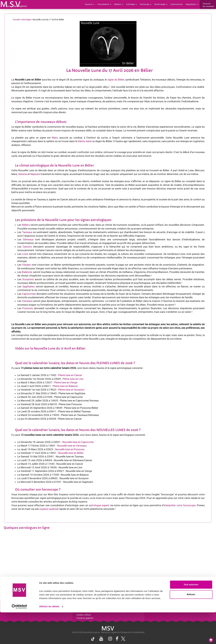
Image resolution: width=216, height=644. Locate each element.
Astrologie (132, 4)
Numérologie (161, 4)
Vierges (26, 265)
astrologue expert (99, 505)
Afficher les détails (49, 638)
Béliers (26, 225)
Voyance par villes (49, 605)
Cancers (27, 247)
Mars (55, 138)
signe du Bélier (116, 80)
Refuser (191, 626)
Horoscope (146, 4)
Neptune (35, 174)
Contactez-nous (192, 605)
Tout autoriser (191, 616)
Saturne (23, 174)
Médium (119, 4)
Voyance (91, 4)
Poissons (28, 308)
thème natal (85, 141)
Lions (25, 254)
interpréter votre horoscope (180, 505)
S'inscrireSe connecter (208, 5)
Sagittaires (29, 286)
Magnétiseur (192, 4)
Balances (27, 272)
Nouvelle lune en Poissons (70, 449)
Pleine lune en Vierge (66, 382)
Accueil (16, 20)
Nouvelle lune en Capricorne (78, 442)
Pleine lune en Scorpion (71, 390)
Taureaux (27, 232)
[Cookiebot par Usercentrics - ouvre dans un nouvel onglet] (19, 638)
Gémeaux (28, 239)
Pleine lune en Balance (65, 386)
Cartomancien (177, 4)
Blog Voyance (155, 605)
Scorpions (28, 279)
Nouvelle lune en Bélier (71, 453)
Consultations (105, 4)
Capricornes (29, 294)
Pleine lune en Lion (73, 379)
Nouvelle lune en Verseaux (72, 446)
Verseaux (27, 301)
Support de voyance (14, 605)
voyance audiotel (49, 509)
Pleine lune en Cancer (70, 375)
